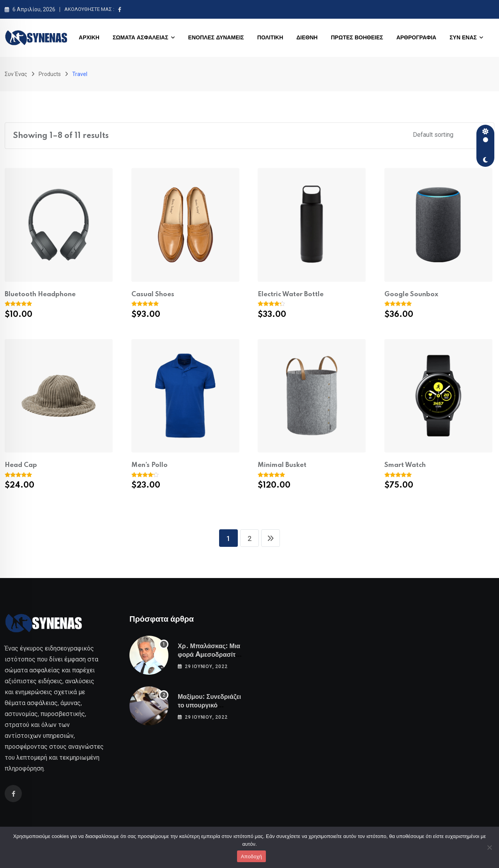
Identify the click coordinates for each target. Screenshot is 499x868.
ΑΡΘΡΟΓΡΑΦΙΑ (417, 38)
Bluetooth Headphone (40, 294)
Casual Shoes (153, 294)
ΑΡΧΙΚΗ (89, 38)
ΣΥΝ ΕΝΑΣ (463, 38)
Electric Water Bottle (291, 294)
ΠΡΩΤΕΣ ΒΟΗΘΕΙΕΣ (357, 38)
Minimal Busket (282, 465)
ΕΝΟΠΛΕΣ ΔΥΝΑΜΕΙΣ (216, 38)
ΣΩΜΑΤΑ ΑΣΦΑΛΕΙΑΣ (141, 38)
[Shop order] (449, 135)
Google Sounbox (411, 294)
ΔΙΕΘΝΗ (307, 38)
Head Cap (21, 465)
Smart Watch (405, 465)
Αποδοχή (252, 857)
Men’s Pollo (150, 465)
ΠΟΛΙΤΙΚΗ (270, 38)
